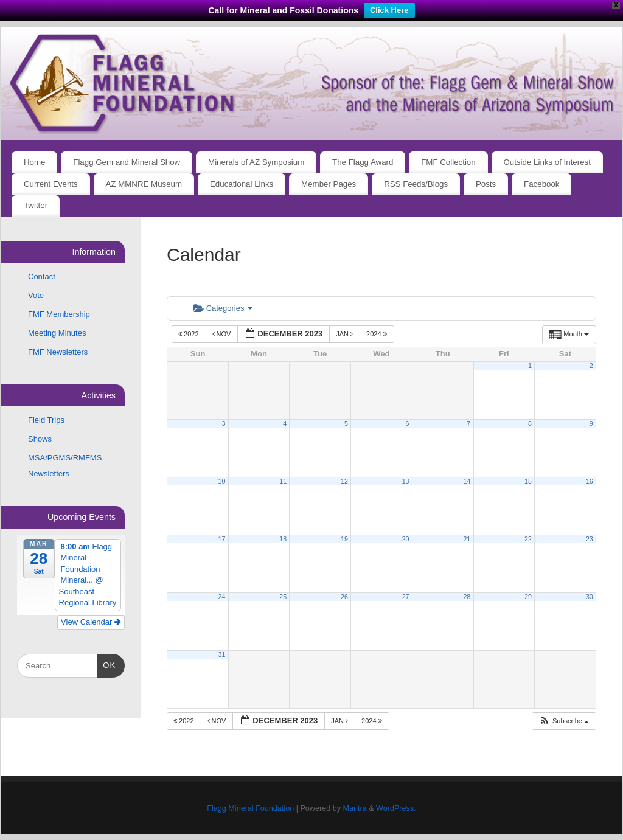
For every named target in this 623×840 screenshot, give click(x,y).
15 (528, 481)
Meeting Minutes (57, 333)
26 (344, 597)
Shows (40, 439)
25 (283, 597)
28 (467, 597)
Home (34, 162)
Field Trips (46, 420)
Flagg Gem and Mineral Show (127, 162)
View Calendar (91, 622)
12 (344, 481)
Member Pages (329, 184)
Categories (223, 308)
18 (283, 539)
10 (222, 481)
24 (222, 597)
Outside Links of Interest (547, 162)
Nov (223, 334)
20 (406, 539)
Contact (42, 276)
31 (222, 654)
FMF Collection (448, 162)
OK (107, 664)
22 (528, 539)
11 (283, 481)
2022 (190, 334)
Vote (36, 295)
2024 (378, 334)
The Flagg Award (363, 162)
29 (528, 597)
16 (590, 481)
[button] (564, 721)
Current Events (51, 184)
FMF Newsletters (58, 352)
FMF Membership (59, 314)
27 (406, 597)
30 (590, 597)
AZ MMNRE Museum (144, 184)
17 (222, 539)
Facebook (541, 184)
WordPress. (396, 808)
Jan (345, 334)
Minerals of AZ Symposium (256, 162)
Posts (486, 184)
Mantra (354, 808)
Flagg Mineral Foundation (250, 808)
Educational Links (242, 184)
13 (406, 481)
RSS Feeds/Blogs (416, 184)
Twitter (36, 205)
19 (344, 539)
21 (467, 539)
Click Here (389, 10)
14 (467, 481)
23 (590, 539)
